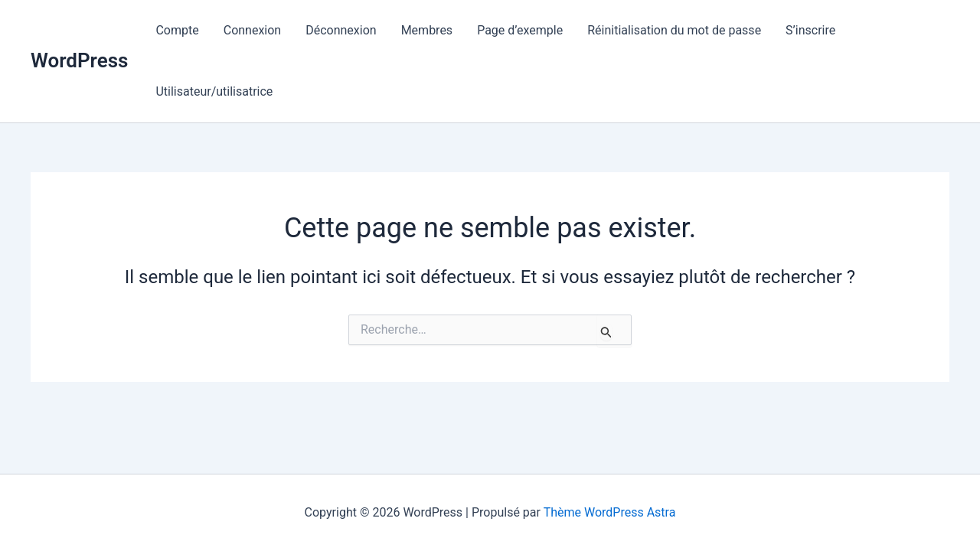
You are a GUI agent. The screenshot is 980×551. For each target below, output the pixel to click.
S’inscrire (810, 30)
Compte (177, 30)
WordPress (79, 60)
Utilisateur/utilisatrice (214, 91)
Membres (427, 30)
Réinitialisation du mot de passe (674, 30)
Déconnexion (341, 30)
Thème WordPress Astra (610, 512)
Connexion (252, 30)
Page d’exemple (520, 30)
